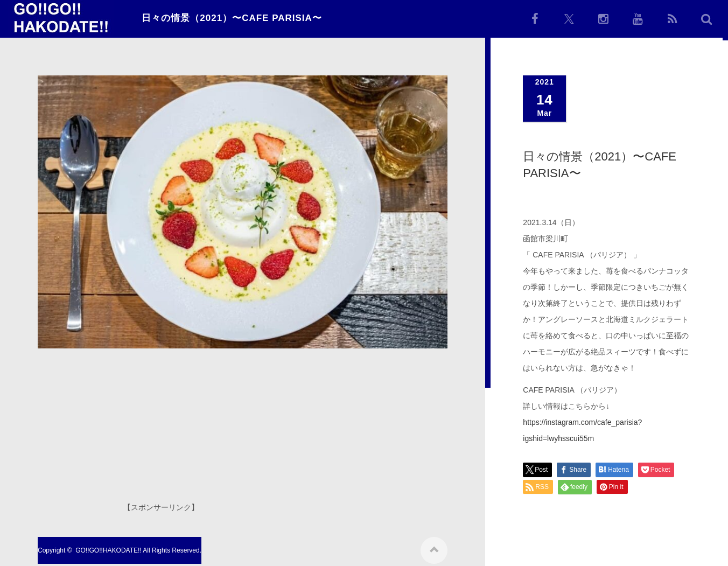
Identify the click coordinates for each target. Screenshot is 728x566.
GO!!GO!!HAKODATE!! (108, 547)
